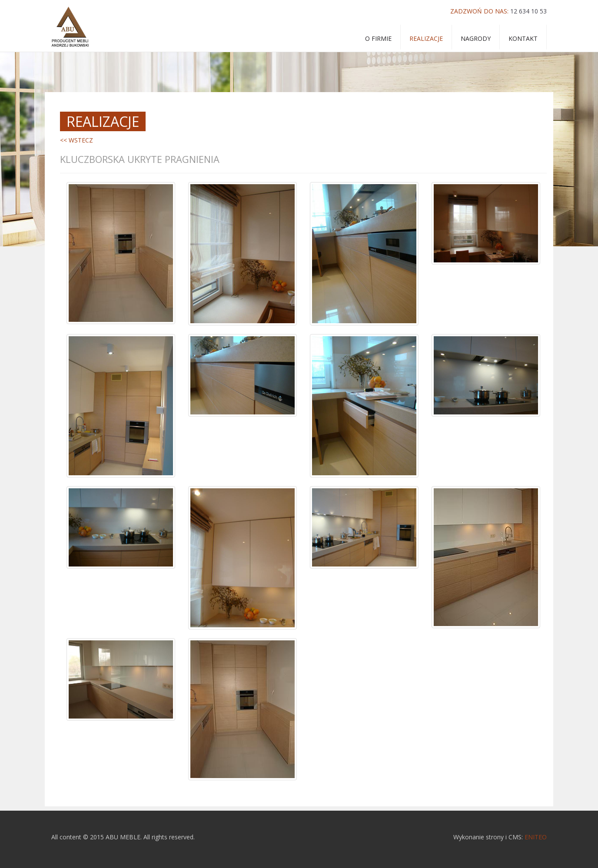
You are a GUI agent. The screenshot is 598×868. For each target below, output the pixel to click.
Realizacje (426, 38)
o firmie (378, 38)
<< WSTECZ (76, 140)
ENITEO (536, 837)
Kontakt (523, 38)
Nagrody (476, 38)
